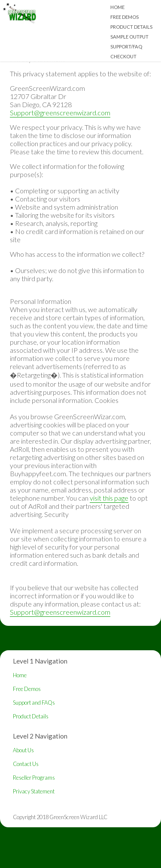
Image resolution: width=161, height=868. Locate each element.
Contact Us (26, 764)
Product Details (131, 27)
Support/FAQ (126, 47)
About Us (23, 750)
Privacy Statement (34, 791)
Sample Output (129, 37)
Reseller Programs (34, 778)
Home (117, 7)
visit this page (109, 498)
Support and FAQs (34, 703)
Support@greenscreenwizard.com (60, 113)
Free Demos (125, 17)
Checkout (123, 56)
